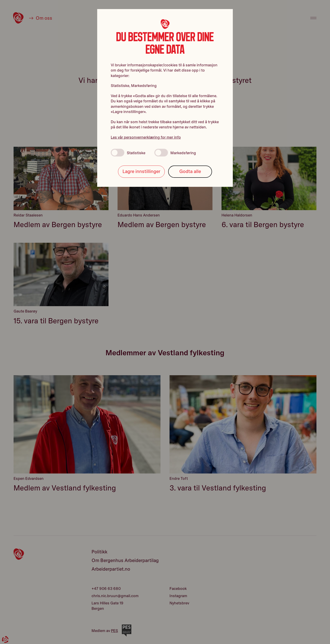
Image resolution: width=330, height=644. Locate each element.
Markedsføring (175, 153)
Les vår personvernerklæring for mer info (146, 137)
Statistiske (128, 153)
